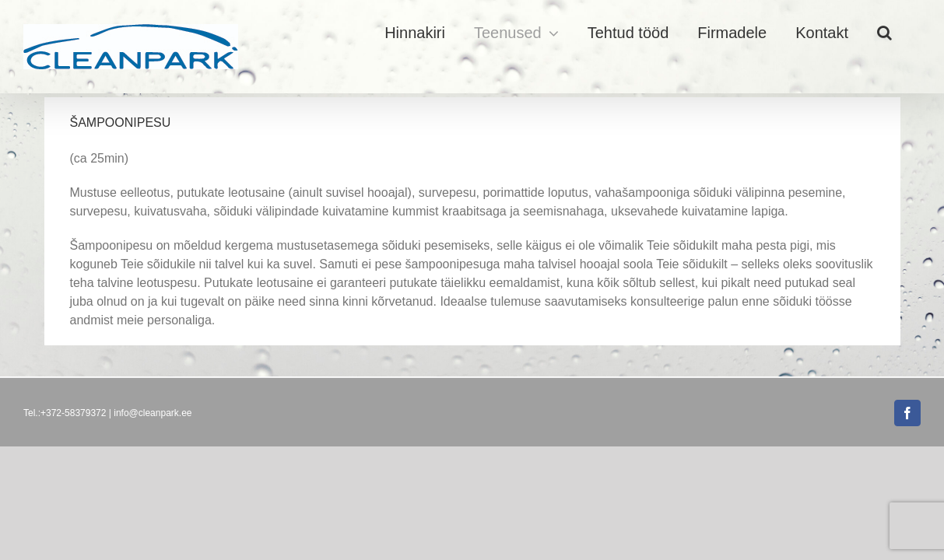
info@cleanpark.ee (153, 413)
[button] (913, 33)
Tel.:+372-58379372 (65, 413)
